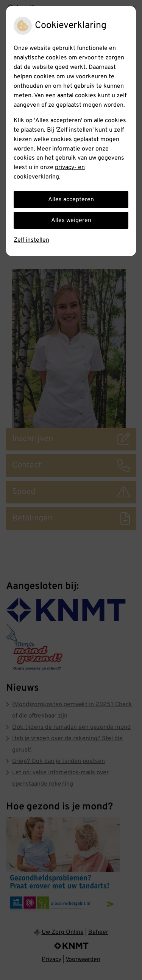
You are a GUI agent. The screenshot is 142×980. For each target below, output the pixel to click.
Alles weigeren (71, 221)
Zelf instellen (31, 240)
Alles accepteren (71, 200)
